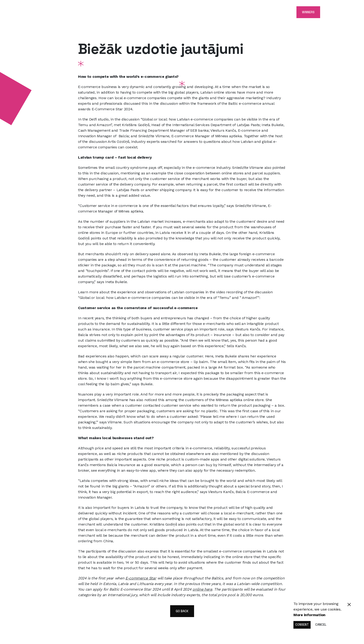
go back (182, 611)
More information (309, 615)
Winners (308, 12)
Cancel (321, 625)
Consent (302, 625)
